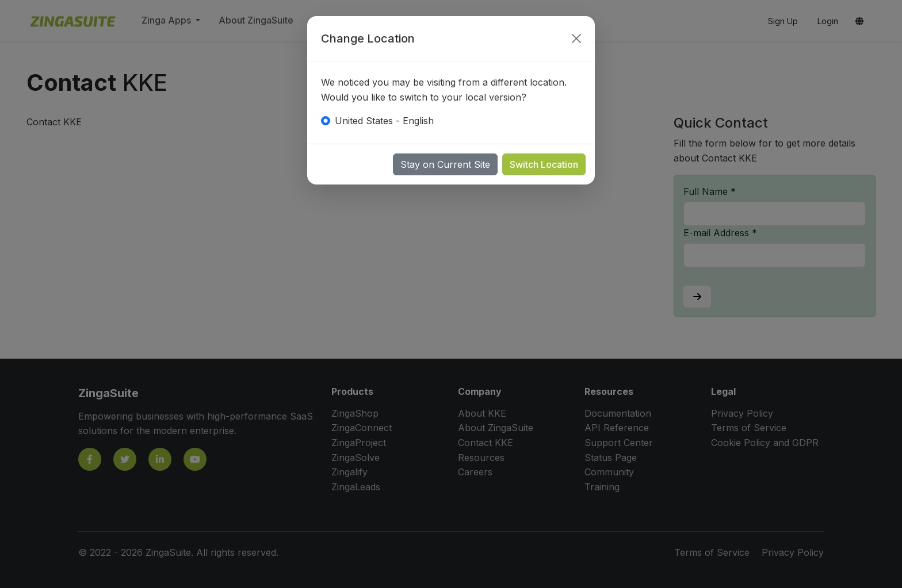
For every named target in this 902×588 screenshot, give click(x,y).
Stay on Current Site (445, 164)
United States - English (384, 121)
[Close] (576, 39)
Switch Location (544, 164)
